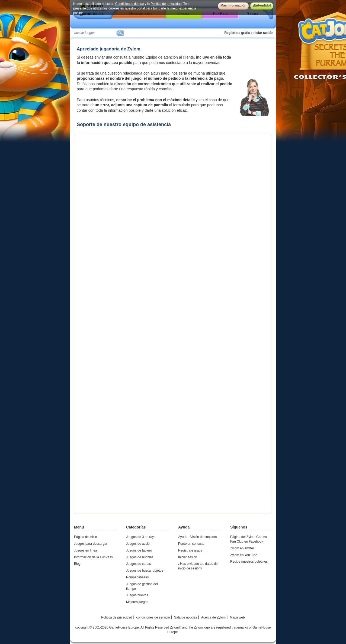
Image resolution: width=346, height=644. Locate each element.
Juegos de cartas (138, 564)
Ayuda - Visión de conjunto (197, 537)
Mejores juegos (137, 602)
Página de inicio (86, 537)
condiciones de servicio (153, 617)
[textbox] (95, 33)
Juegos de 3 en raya (141, 537)
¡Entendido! (262, 5)
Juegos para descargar (91, 544)
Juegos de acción (139, 544)
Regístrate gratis (237, 33)
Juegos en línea (86, 550)
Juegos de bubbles (140, 557)
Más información (233, 5)
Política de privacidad (166, 4)
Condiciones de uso (129, 4)
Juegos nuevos (137, 595)
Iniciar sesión (263, 33)
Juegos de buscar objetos (145, 571)
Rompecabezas (137, 577)
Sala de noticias (186, 617)
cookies (114, 8)
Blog (77, 564)
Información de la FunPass (93, 557)
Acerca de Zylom (213, 617)
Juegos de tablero (139, 550)
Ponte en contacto (191, 544)
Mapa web (237, 617)
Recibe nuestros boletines (249, 562)
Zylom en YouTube (244, 555)
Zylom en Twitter (242, 548)
